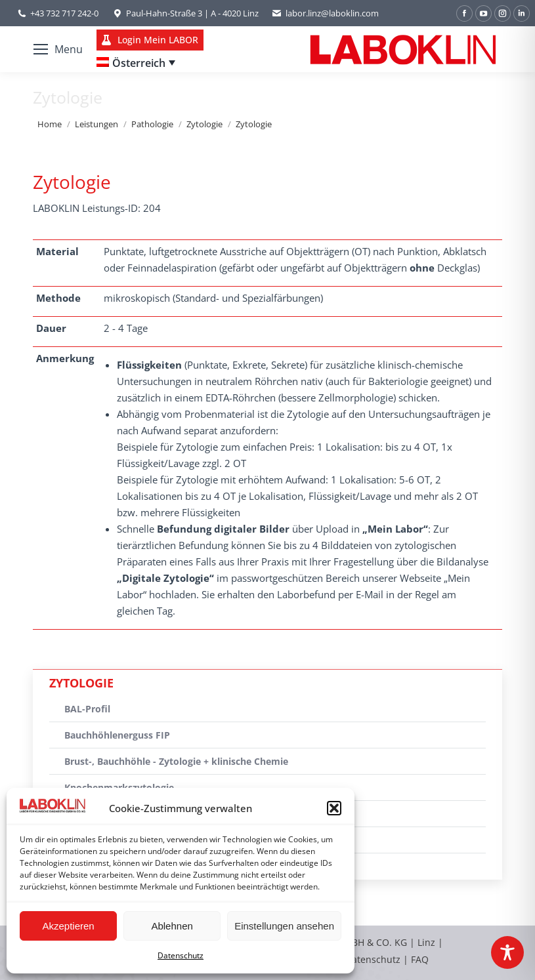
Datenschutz (181, 955)
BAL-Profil (87, 709)
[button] (334, 808)
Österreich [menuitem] (139, 63)
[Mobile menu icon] (58, 49)
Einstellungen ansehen (284, 926)
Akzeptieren (68, 926)
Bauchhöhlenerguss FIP (117, 735)
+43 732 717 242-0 (64, 13)
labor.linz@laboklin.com (325, 13)
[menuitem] (136, 63)
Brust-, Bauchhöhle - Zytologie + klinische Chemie (176, 761)
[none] (136, 63)
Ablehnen (172, 926)
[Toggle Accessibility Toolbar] (507, 952)
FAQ (420, 959)
